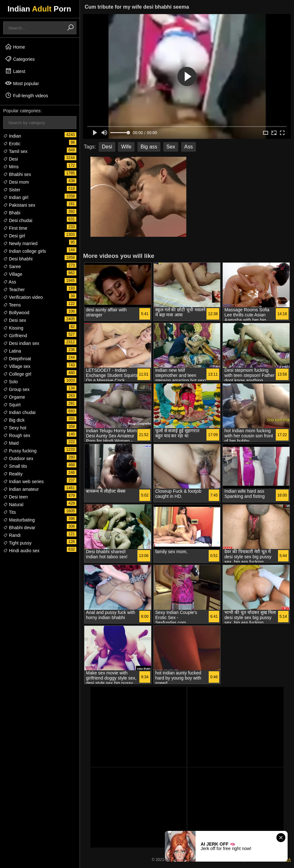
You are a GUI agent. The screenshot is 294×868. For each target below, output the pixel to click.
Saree (12, 267)
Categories (20, 59)
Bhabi (12, 213)
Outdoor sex (18, 458)
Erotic (12, 144)
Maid (11, 443)
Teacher (14, 290)
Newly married (20, 243)
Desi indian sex (21, 343)
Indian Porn (39, 9)
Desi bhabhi (18, 259)
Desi (11, 159)
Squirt (12, 405)
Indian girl (16, 197)
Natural (13, 505)
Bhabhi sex (17, 174)
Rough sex (17, 435)
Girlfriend (15, 336)
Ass (10, 282)
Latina (12, 351)
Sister (12, 190)
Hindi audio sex (21, 551)
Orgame (14, 397)
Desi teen (15, 497)
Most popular (22, 83)
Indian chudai (19, 412)
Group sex (16, 389)
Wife (126, 147)
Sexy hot (15, 428)
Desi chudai (18, 220)
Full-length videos (27, 95)
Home (15, 47)
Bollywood (16, 313)
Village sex (17, 366)
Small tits (15, 466)
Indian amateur (21, 489)
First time (15, 228)
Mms (11, 167)
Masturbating (19, 520)
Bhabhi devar (19, 528)
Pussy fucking (20, 451)
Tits (10, 512)
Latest (15, 71)
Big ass (149, 147)
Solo (11, 382)
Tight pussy (17, 543)
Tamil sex (15, 151)
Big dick (14, 420)
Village (13, 274)
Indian (12, 136)
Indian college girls (25, 251)
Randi (12, 535)
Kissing (13, 328)
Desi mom (16, 182)
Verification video (23, 297)
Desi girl (14, 236)
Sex (171, 147)
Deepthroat (17, 359)
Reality (13, 474)
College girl (17, 374)
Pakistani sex (19, 205)
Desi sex (15, 320)
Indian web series (23, 482)
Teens (12, 305)
